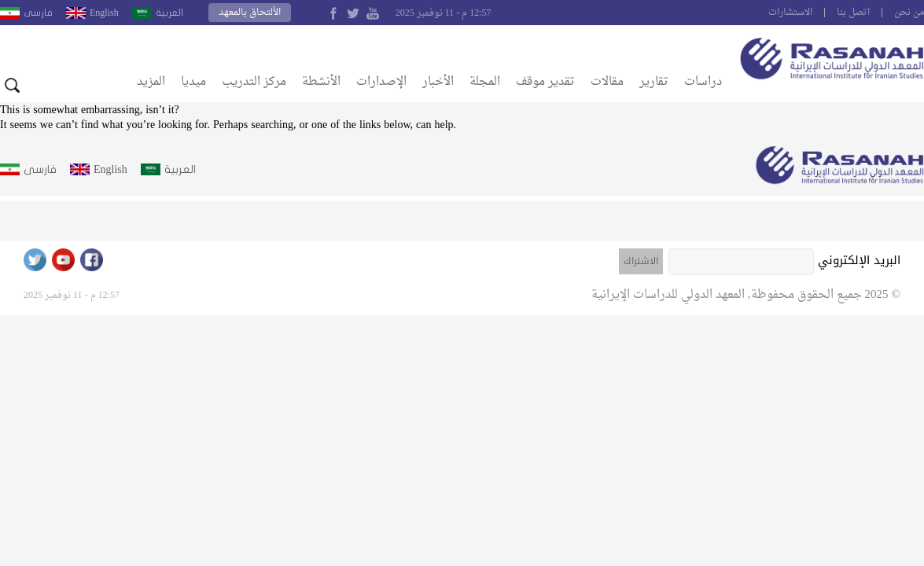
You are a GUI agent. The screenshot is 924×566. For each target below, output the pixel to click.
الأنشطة (321, 82)
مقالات (607, 82)
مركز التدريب (254, 82)
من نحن (909, 13)
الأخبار (438, 82)
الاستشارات (790, 13)
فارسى (38, 13)
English (104, 13)
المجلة (485, 82)
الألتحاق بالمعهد (250, 13)
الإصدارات (381, 82)
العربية (169, 13)
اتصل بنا (853, 13)
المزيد (151, 82)
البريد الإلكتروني (859, 260)
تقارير (654, 82)
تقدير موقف (545, 82)
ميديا (193, 82)
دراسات (703, 82)
